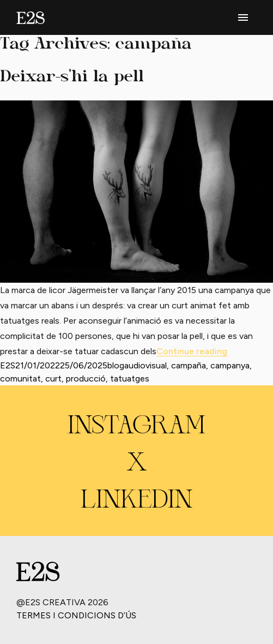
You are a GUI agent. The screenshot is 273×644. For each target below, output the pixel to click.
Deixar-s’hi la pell (72, 77)
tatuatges (130, 378)
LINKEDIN (136, 501)
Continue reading (192, 351)
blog (116, 365)
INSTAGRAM (136, 427)
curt (53, 378)
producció (86, 378)
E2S (8, 365)
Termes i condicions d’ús (76, 615)
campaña (189, 365)
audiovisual (145, 365)
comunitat (20, 378)
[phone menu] (243, 17)
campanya (230, 365)
